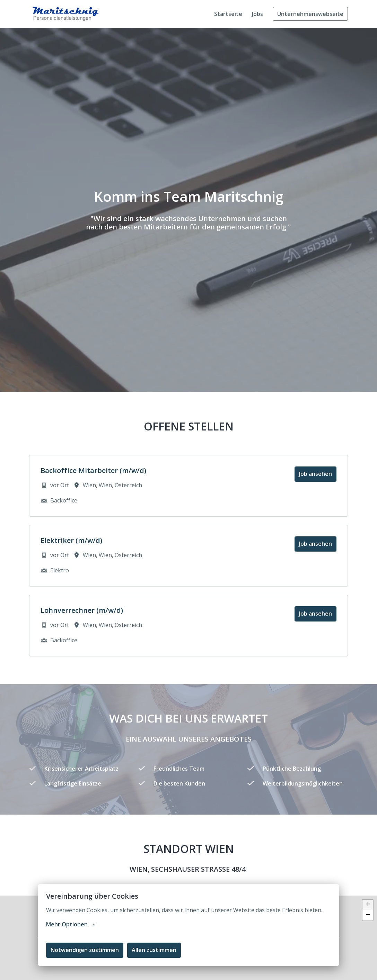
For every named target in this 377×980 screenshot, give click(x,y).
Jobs (257, 14)
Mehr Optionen (71, 924)
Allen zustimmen (154, 950)
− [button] (368, 915)
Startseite (228, 14)
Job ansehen (315, 474)
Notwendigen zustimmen (85, 950)
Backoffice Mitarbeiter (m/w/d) (93, 471)
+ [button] (368, 905)
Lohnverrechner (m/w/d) (82, 610)
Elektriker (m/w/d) (71, 541)
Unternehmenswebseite (310, 14)
